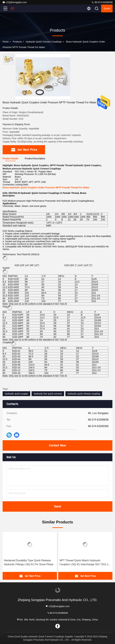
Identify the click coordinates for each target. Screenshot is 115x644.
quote (107, 8)
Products (17, 42)
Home (6, 42)
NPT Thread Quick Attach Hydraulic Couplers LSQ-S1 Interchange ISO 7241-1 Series (84, 563)
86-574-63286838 (102, 2)
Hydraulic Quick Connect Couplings (44, 42)
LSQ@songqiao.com (15, 2)
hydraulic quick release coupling (84, 394)
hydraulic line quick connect (48, 394)
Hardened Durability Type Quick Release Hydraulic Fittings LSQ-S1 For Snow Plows (29, 562)
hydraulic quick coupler (16, 394)
